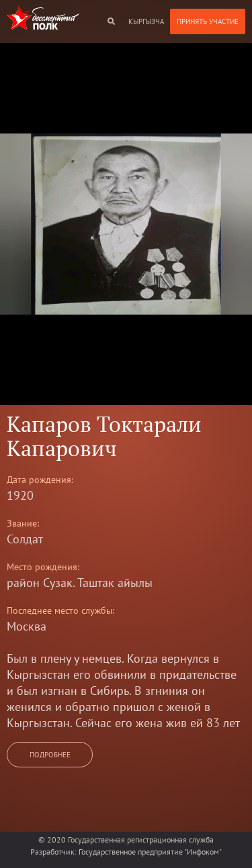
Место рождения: (43, 567)
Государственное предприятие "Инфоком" (150, 852)
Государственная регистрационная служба (141, 839)
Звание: (23, 523)
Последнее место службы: (60, 610)
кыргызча (146, 21)
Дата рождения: (40, 480)
